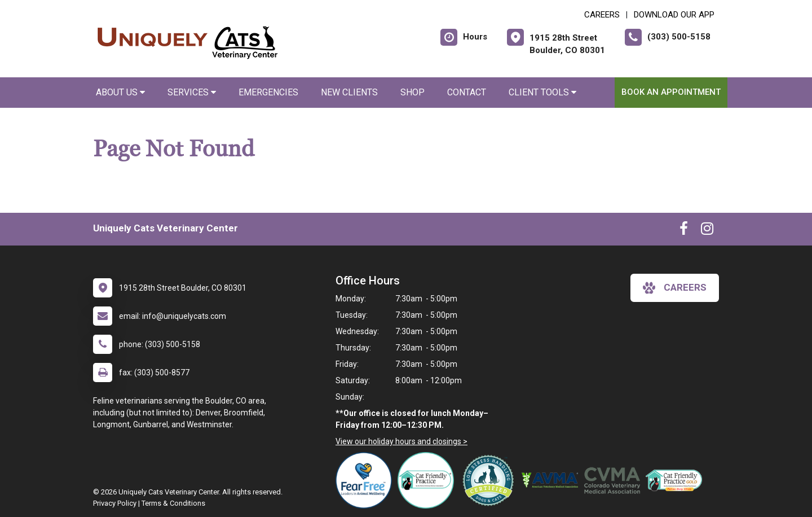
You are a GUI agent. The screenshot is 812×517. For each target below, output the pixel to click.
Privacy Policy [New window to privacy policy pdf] (115, 503)
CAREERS (602, 15)
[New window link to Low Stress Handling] (491, 480)
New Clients (349, 92)
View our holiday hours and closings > (401, 441)
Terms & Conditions (173, 503)
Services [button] (192, 92)
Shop (412, 92)
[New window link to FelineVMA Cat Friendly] (429, 480)
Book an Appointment (671, 92)
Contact (467, 92)
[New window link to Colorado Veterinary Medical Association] (615, 480)
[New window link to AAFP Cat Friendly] (677, 480)
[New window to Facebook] (684, 231)
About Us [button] (120, 92)
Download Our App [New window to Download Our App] (674, 15)
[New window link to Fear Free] (367, 480)
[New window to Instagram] (707, 231)
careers (675, 288)
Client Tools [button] (542, 92)
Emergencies (268, 92)
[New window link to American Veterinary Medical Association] (553, 480)
